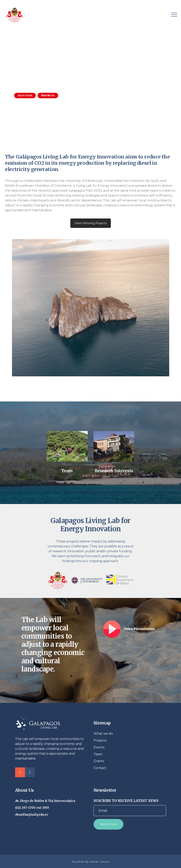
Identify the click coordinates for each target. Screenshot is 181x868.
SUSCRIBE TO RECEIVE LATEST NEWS (130, 807)
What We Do (48, 96)
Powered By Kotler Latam (90, 862)
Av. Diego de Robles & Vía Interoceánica (45, 801)
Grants (99, 761)
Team (67, 471)
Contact (100, 768)
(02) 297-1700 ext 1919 (32, 808)
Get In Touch (25, 96)
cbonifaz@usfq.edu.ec (32, 815)
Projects (100, 740)
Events (99, 747)
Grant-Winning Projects (91, 223)
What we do (103, 734)
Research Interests (114, 471)
